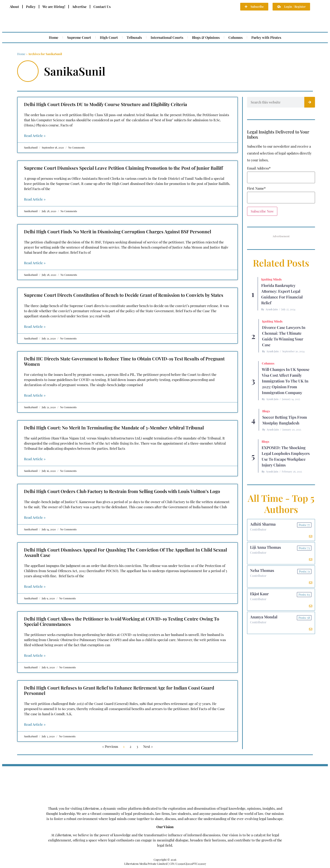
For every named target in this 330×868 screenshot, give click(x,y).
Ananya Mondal (264, 621)
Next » (148, 746)
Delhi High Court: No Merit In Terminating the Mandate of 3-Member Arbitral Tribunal (114, 427)
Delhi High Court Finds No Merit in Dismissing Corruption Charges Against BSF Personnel (118, 231)
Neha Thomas (262, 573)
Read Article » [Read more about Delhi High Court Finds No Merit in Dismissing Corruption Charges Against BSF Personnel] (35, 263)
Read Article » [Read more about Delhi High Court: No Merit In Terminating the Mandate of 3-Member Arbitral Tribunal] (35, 459)
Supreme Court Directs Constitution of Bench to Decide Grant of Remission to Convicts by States (124, 295)
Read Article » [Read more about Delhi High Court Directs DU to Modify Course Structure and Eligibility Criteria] (35, 136)
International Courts (167, 37)
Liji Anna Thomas (266, 549)
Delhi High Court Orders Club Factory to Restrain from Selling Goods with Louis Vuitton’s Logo (122, 491)
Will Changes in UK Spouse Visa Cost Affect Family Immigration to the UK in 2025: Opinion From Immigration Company (286, 381)
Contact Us (102, 7)
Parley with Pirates (266, 37)
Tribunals (134, 37)
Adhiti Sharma (263, 525)
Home (54, 37)
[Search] (310, 102)
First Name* (256, 188)
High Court (109, 37)
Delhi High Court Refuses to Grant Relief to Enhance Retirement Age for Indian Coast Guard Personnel (119, 690)
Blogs (266, 411)
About (14, 7)
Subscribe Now (262, 211)
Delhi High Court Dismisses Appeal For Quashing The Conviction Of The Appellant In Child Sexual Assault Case (125, 552)
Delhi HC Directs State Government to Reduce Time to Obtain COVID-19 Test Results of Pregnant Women (124, 361)
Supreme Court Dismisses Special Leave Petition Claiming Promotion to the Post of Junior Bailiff (123, 168)
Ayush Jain (272, 309)
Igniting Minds (271, 279)
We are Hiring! (54, 7)
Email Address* (259, 168)
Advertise (79, 7)
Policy (31, 7)
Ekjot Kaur (260, 597)
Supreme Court (79, 37)
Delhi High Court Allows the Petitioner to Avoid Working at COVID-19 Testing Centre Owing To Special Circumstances (122, 621)
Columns (235, 37)
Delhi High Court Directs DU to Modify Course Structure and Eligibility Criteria (106, 104)
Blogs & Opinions (206, 37)
